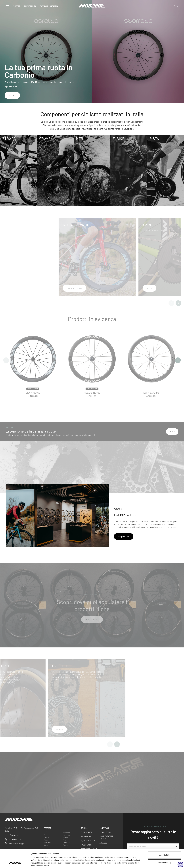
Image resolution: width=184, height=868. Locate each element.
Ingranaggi (66, 835)
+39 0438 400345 (15, 839)
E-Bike (119, 138)
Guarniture (66, 832)
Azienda (84, 828)
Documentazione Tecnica (106, 837)
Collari (65, 840)
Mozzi (46, 840)
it (176, 6)
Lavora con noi (106, 832)
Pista (154, 138)
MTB (80, 138)
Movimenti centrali (51, 835)
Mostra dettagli (37, 863)
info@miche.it (14, 835)
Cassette (47, 837)
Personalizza (164, 854)
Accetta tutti (164, 846)
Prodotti (17, 6)
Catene (65, 837)
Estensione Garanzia (49, 6)
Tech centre (86, 836)
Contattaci (104, 828)
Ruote (46, 832)
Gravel (46, 138)
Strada (9, 138)
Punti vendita (30, 6)
